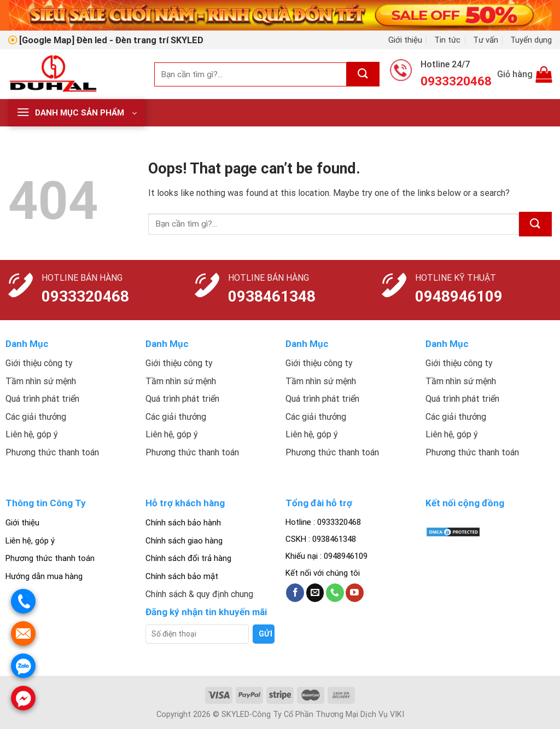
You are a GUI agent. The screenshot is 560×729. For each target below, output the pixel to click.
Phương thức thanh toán (50, 558)
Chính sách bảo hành (183, 523)
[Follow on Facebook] (295, 593)
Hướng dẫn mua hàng (44, 576)
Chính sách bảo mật (182, 576)
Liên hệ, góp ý (30, 541)
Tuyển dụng (531, 40)
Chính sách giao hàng (184, 541)
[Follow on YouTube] (355, 593)
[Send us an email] (315, 593)
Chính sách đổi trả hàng (188, 558)
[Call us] (335, 593)
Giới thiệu (405, 40)
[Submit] (363, 74)
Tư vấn (486, 40)
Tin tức (447, 40)
